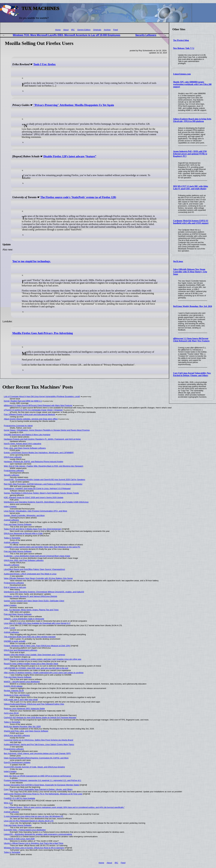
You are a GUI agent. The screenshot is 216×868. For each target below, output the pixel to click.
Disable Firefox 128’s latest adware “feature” (70, 156)
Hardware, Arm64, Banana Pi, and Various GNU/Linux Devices (31, 596)
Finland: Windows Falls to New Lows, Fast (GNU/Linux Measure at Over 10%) (37, 646)
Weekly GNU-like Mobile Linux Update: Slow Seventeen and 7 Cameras (34, 655)
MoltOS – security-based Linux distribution (22, 682)
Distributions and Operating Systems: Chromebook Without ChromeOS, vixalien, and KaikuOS (44, 592)
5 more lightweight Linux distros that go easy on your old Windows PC (34, 816)
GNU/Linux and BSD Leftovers (17, 735)
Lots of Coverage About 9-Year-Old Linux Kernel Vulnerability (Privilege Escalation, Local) (42, 396)
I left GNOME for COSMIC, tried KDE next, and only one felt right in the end (36, 668)
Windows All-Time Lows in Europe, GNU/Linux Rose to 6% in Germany (34, 848)
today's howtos (10, 506)
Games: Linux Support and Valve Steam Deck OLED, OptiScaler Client (34, 601)
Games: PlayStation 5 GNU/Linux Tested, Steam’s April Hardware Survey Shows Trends (41, 493)
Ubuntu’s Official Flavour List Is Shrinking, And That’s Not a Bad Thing (34, 843)
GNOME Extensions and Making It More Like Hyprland (27, 435)
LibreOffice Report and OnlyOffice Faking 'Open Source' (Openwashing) (34, 569)
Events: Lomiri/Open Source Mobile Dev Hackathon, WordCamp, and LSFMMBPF (39, 453)
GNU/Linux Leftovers (13, 457)
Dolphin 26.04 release (13, 686)
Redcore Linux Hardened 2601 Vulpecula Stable (24, 709)
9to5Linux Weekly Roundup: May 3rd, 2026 (193, 306)
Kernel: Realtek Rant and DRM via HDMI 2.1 (23, 401)
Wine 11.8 (8, 803)
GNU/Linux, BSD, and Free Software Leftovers (24, 560)
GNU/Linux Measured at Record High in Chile (23, 533)
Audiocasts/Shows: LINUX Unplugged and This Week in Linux (30, 574)
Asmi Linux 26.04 (11, 713)
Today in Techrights (12, 538)
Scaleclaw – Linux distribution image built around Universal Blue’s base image (37, 556)
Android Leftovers (11, 520)
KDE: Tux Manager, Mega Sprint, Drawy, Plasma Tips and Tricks (31, 610)
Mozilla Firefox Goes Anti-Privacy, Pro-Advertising (43, 333)
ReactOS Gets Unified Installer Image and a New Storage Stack (31, 664)
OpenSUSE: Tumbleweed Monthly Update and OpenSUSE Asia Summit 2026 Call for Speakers (45, 480)
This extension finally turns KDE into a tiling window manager (30, 637)
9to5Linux (178, 261)
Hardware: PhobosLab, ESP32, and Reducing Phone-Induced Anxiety (34, 462)
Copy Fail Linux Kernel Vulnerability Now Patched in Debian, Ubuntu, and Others (192, 374)
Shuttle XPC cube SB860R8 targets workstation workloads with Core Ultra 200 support (192, 84)
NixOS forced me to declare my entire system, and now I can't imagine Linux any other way (43, 659)
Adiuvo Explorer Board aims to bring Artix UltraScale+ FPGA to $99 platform (192, 120)
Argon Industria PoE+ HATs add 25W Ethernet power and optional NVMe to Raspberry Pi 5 (190, 154)
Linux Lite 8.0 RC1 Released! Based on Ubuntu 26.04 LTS (29, 821)
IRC (73, 30)
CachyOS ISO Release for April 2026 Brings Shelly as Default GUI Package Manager (40, 717)
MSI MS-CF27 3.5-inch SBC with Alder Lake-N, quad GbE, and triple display (191, 187)
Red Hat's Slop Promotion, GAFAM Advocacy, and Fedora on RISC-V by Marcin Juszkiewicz (43, 484)
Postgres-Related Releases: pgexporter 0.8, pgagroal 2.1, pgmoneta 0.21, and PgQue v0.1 (43, 780)
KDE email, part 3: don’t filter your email (21, 700)
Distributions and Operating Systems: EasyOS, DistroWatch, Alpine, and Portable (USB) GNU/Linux (46, 502)
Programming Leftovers (14, 471)
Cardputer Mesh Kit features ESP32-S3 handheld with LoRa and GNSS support (191, 222)
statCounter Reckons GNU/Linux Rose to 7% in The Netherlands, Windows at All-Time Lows (43, 794)
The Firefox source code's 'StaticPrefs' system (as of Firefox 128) (78, 197)
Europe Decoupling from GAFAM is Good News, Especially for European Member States (42, 785)
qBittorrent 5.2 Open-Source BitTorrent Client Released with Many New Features (191, 340)
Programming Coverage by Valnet (18, 426)
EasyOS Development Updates (17, 762)
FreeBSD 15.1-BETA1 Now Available (20, 798)
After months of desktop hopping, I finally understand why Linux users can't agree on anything (44, 673)
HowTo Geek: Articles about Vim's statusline (23, 444)
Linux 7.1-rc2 (9, 628)
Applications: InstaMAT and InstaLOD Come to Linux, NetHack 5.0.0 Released (37, 488)
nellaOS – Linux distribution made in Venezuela (24, 619)
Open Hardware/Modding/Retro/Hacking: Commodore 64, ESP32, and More (36, 758)
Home (58, 30)
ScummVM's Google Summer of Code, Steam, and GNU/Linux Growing (34, 767)
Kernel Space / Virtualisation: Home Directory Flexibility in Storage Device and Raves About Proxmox (47, 430)
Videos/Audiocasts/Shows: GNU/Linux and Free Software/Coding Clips (34, 704)
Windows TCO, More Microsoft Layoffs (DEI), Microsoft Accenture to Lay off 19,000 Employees (67, 35)
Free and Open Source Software (18, 524)
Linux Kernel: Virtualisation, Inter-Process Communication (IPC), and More (36, 511)
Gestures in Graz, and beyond (17, 695)
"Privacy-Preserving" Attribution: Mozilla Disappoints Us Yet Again (74, 105)
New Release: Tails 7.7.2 (184, 48)
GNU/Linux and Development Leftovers (21, 650)
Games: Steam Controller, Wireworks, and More (24, 515)
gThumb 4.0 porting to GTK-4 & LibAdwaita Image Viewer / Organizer (33, 410)
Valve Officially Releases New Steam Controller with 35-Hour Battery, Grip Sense (190, 272)
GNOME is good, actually (15, 641)
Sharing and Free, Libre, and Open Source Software (26, 731)
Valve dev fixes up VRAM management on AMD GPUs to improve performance (37, 776)
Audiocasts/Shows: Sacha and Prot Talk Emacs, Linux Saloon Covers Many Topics (39, 744)
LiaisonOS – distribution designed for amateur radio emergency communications (38, 834)
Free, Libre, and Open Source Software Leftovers (25, 448)
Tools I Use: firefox (44, 64)
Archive (107, 30)
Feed (116, 30)
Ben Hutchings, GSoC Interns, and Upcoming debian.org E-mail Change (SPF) (37, 753)
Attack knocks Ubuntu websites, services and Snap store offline (31, 419)
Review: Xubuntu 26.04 (14, 691)
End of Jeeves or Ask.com (15, 587)
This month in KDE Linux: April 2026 (19, 839)
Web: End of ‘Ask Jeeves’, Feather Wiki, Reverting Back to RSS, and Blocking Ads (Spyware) (44, 466)
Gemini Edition (84, 30)
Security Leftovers (146, 35)
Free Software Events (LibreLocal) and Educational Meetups (30, 414)
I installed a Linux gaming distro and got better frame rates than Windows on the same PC (42, 547)
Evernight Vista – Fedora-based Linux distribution (25, 830)
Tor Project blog (181, 40)
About (66, 30)
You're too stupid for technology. (31, 261)
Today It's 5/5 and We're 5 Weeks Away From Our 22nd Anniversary (33, 529)
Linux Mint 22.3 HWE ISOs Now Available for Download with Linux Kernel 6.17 (37, 623)
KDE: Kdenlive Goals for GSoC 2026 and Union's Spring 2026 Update (34, 497)
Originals (97, 30)
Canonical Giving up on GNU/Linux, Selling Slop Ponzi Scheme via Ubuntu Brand (39, 740)
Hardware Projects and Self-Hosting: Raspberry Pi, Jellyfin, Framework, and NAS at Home (42, 439)
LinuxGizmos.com (182, 74)
